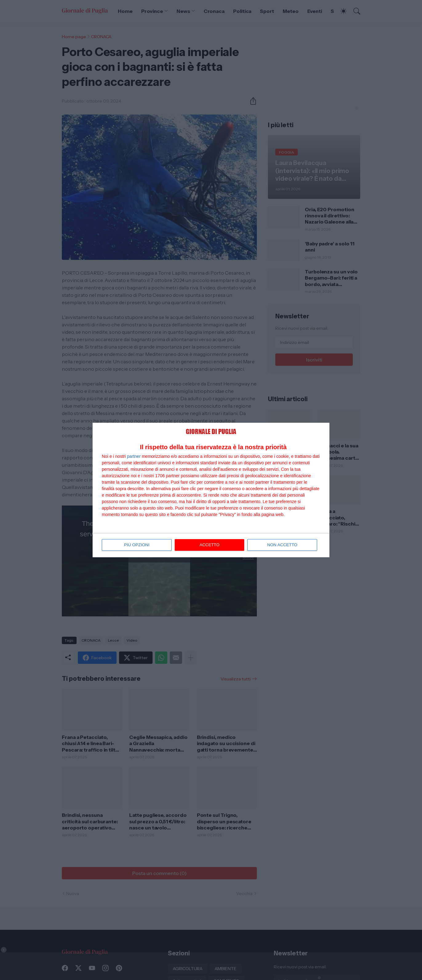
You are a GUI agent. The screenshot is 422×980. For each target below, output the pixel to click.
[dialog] (211, 490)
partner (134, 456)
